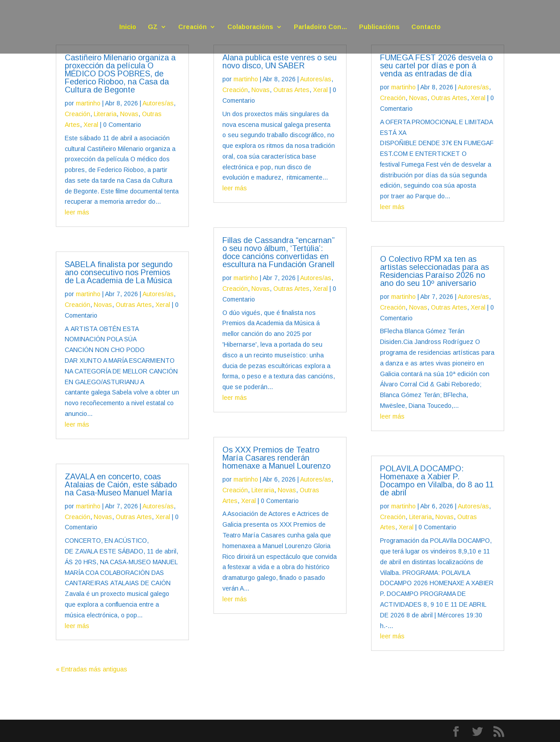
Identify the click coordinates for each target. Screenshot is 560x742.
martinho (88, 103)
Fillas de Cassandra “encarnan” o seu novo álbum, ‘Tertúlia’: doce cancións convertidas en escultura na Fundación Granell (278, 252)
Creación (192, 27)
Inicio (128, 27)
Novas (129, 114)
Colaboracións (250, 27)
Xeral (91, 125)
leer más (77, 212)
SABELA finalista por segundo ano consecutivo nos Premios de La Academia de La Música (119, 272)
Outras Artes (134, 305)
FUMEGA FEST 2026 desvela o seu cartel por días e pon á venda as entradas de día (436, 66)
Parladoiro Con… (321, 27)
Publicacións (379, 27)
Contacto (426, 27)
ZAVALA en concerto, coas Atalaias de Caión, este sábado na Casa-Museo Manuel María (121, 485)
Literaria (105, 114)
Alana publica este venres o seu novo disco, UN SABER (280, 62)
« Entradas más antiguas (92, 669)
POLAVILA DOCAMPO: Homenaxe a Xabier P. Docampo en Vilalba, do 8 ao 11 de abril (437, 481)
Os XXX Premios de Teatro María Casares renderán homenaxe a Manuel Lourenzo (276, 458)
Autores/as (158, 103)
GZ (153, 27)
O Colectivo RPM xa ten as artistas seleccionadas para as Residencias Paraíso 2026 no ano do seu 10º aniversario (435, 271)
